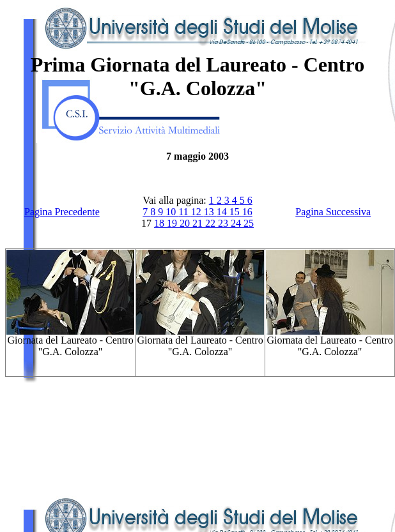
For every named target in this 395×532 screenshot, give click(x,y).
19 (173, 223)
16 (247, 212)
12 (197, 212)
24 (237, 223)
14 (223, 212)
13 (210, 212)
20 (186, 223)
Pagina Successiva (333, 212)
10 (172, 212)
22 (212, 223)
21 (199, 223)
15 (236, 212)
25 (249, 223)
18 (160, 223)
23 (224, 223)
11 (184, 212)
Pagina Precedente (62, 212)
